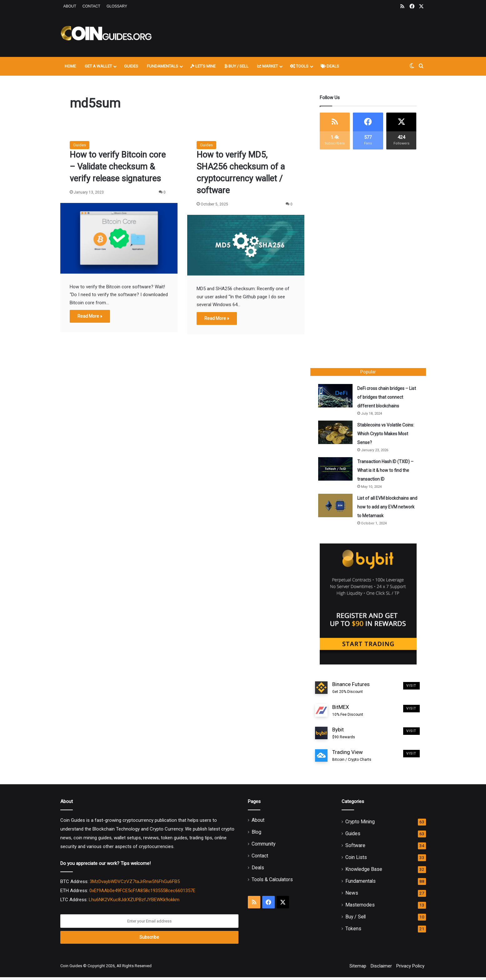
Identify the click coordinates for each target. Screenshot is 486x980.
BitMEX (348, 714)
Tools (299, 66)
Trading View (352, 759)
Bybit (344, 736)
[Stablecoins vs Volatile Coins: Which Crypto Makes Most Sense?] (337, 434)
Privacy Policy (410, 969)
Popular (368, 372)
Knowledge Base (364, 872)
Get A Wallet (98, 66)
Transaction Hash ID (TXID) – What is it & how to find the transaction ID (387, 472)
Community (263, 847)
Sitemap (358, 969)
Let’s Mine (203, 66)
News (352, 896)
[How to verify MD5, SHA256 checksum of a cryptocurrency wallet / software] (246, 245)
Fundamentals (163, 66)
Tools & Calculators (272, 882)
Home (70, 66)
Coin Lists (356, 860)
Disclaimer (381, 969)
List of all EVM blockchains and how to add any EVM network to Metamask (385, 508)
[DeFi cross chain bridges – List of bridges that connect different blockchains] (337, 397)
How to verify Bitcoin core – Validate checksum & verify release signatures (118, 167)
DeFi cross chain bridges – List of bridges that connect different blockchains (386, 399)
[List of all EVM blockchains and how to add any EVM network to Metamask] (337, 507)
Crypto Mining (360, 824)
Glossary (117, 6)
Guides (131, 66)
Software (355, 848)
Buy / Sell (236, 66)
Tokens (353, 931)
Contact (91, 6)
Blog (256, 835)
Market (268, 66)
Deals (330, 66)
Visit (411, 689)
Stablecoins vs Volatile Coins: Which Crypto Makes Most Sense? (387, 435)
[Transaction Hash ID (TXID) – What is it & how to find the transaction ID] (337, 470)
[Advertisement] (306, 33)
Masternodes (360, 908)
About (70, 6)
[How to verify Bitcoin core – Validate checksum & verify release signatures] (119, 238)
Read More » (90, 316)
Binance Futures (351, 691)
